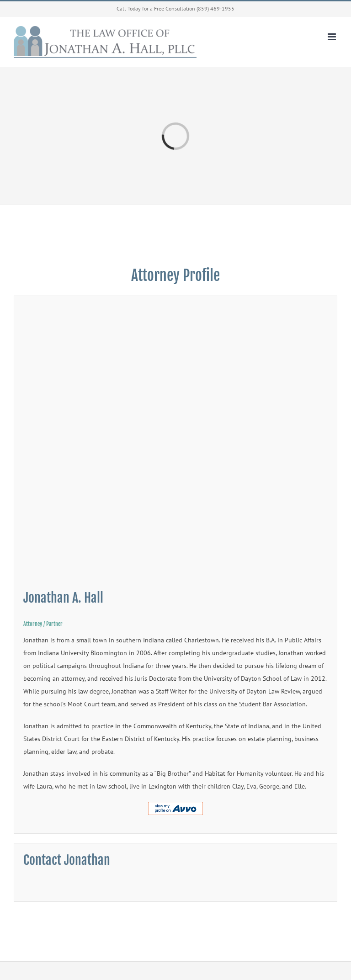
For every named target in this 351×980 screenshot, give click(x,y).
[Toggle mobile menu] (332, 37)
